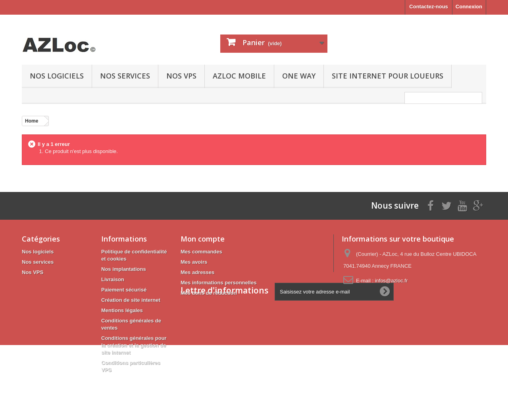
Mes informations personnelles (218, 283)
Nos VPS (181, 76)
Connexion (469, 7)
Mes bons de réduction (209, 293)
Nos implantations (124, 269)
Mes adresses (197, 272)
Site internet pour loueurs (388, 76)
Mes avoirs (194, 262)
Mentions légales (122, 310)
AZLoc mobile (239, 76)
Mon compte (203, 239)
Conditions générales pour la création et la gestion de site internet (134, 345)
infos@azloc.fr (392, 281)
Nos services (125, 76)
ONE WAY (299, 76)
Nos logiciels (57, 76)
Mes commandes (201, 252)
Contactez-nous (429, 7)
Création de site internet (131, 300)
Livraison (113, 279)
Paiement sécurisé (124, 290)
